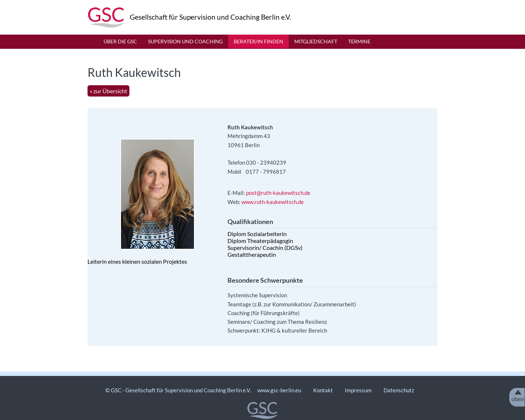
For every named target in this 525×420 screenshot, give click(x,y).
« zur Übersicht (108, 91)
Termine (359, 41)
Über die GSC (120, 41)
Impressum (359, 390)
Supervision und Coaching (185, 41)
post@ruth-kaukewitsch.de (278, 193)
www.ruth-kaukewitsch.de (273, 202)
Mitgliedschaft (316, 41)
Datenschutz (399, 390)
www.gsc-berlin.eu (279, 390)
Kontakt (323, 390)
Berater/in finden (258, 41)
